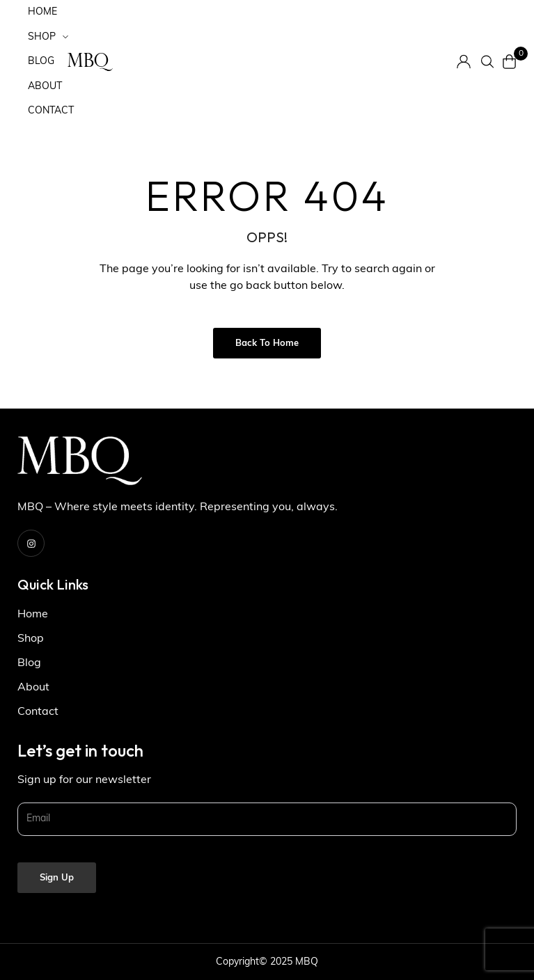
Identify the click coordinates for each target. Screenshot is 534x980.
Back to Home (267, 343)
